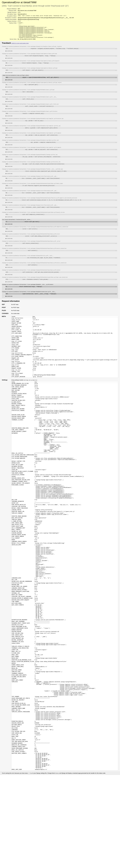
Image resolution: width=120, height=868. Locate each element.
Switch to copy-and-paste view (20, 46)
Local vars (9, 54)
